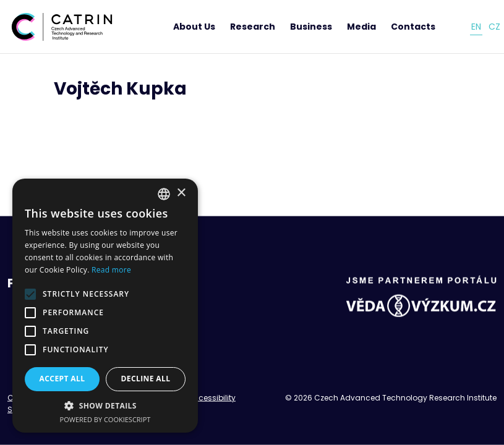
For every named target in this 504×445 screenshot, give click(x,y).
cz (494, 27)
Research (253, 27)
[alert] (105, 306)
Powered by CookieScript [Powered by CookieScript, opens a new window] (105, 419)
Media (361, 27)
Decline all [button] (146, 379)
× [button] (181, 193)
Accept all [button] (62, 379)
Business (311, 27)
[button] (105, 405)
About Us (194, 27)
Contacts (413, 27)
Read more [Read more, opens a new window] (111, 270)
